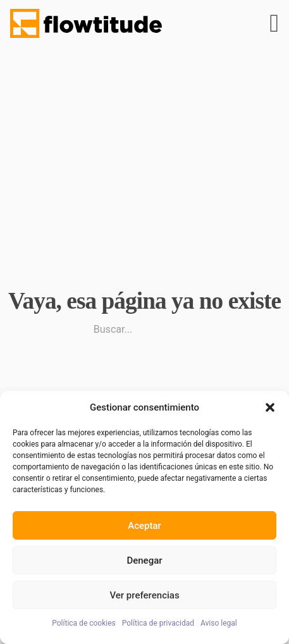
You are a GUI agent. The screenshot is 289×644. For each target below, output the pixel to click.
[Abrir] (274, 24)
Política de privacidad (158, 623)
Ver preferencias (144, 595)
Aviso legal (219, 623)
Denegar (144, 560)
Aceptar (144, 526)
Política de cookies (84, 623)
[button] (270, 407)
